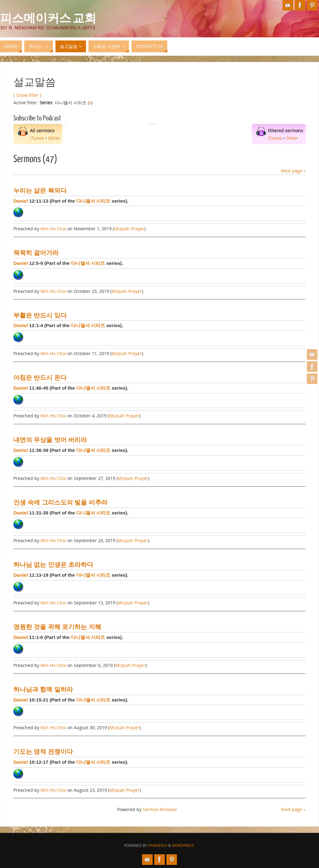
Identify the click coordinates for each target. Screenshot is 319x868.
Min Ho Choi (53, 229)
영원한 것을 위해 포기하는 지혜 (57, 627)
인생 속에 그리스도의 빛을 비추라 (60, 502)
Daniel (21, 201)
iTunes (37, 138)
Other (54, 138)
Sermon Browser (160, 809)
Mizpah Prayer (129, 229)
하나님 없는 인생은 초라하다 (53, 565)
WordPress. (183, 845)
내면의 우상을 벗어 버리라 (50, 440)
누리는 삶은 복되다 (40, 190)
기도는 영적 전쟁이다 (43, 752)
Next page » (293, 171)
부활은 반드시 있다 (40, 315)
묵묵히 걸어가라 (36, 253)
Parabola (158, 845)
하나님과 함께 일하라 (43, 689)
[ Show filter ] (27, 95)
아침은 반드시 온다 (40, 378)
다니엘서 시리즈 (93, 201)
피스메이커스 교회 (48, 17)
